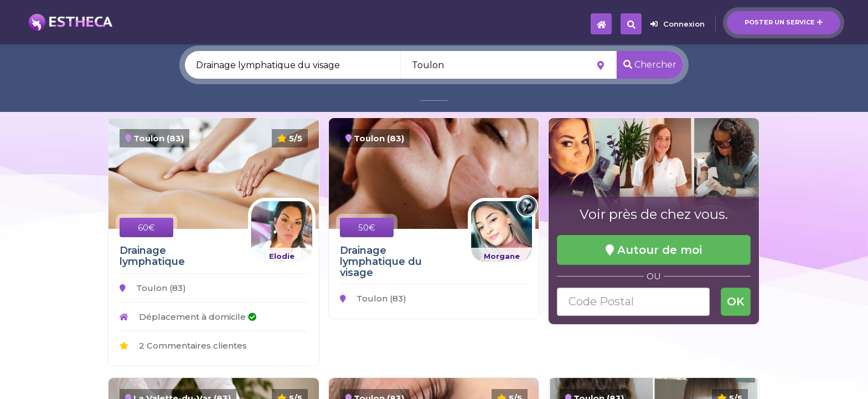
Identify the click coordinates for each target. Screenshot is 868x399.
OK (736, 301)
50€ (367, 227)
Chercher (650, 65)
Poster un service (784, 22)
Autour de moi (654, 250)
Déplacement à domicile (188, 317)
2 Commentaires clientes (183, 346)
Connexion (678, 24)
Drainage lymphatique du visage (381, 262)
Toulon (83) (153, 288)
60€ (146, 227)
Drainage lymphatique (152, 256)
